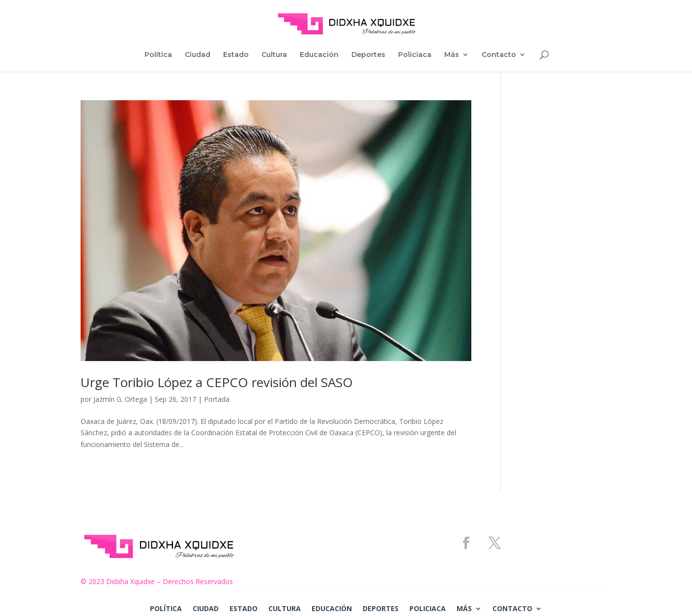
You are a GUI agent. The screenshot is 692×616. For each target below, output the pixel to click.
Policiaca (415, 55)
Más (452, 55)
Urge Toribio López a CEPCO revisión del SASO (217, 382)
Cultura (274, 55)
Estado (236, 55)
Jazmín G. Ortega (120, 399)
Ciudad (198, 55)
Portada (217, 399)
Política (158, 55)
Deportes (368, 55)
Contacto (499, 55)
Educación (319, 55)
